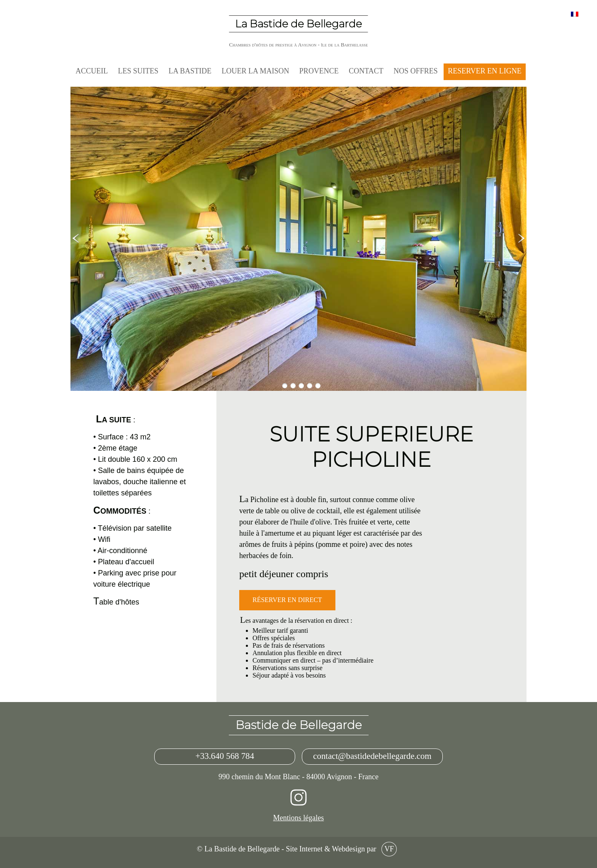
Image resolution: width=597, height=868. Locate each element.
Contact (366, 71)
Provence (319, 71)
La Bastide (190, 71)
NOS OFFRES (416, 71)
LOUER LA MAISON (255, 71)
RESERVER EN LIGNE (485, 71)
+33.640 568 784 (225, 756)
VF (389, 849)
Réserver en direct (287, 600)
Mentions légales (298, 818)
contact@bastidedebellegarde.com (372, 756)
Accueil (92, 71)
